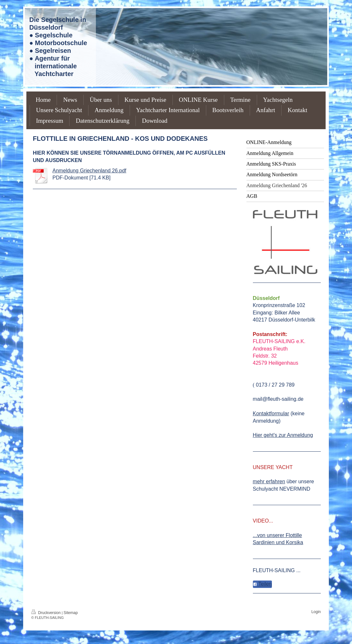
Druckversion (46, 613)
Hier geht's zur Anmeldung (283, 435)
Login (316, 612)
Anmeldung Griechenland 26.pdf (89, 171)
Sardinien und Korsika (278, 542)
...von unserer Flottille (278, 535)
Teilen (262, 584)
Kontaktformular (271, 413)
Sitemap (71, 613)
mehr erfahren (269, 481)
